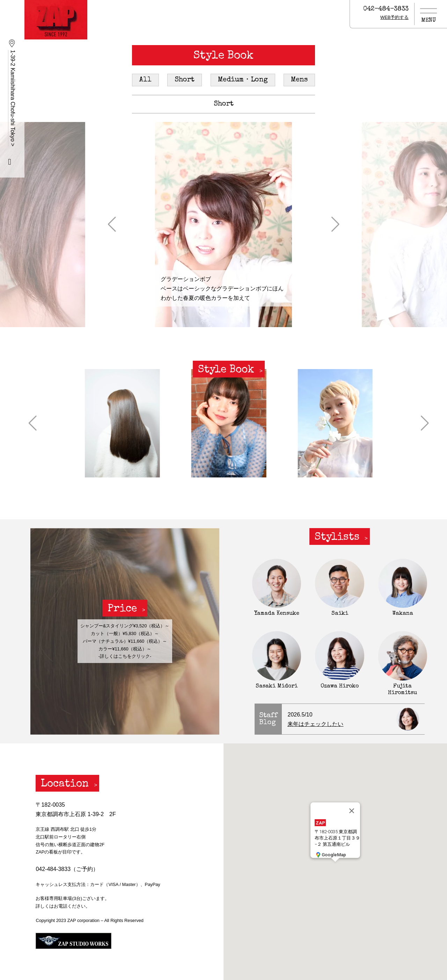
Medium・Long (243, 80)
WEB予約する (394, 17)
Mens (299, 80)
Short (185, 80)
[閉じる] (352, 811)
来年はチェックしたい (315, 724)
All (145, 80)
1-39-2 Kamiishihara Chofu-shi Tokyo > (13, 98)
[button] (112, 224)
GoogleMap (330, 854)
